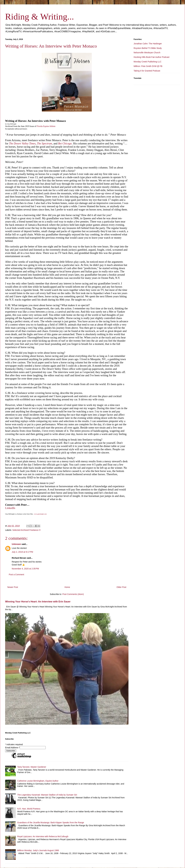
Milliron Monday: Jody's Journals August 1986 (38, 850)
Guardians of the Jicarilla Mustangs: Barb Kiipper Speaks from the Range (51, 823)
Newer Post (13, 587)
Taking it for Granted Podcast (147, 71)
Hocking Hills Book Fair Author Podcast (152, 57)
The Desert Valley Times (22, 143)
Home (67, 587)
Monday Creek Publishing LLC (147, 62)
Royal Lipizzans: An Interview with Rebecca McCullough (43, 836)
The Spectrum (45, 143)
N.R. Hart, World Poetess (29, 809)
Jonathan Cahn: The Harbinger (148, 44)
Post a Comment (16, 575)
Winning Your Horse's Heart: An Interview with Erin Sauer (38, 602)
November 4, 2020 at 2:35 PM (25, 569)
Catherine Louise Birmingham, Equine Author (38, 781)
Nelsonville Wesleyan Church (147, 53)
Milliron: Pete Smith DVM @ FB (148, 66)
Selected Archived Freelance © (26, 530)
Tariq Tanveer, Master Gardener (32, 767)
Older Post (121, 587)
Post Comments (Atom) (73, 594)
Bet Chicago (65, 143)
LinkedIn (10, 508)
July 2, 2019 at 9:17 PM (22, 552)
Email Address (12, 748)
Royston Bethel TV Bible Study (148, 48)
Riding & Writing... (39, 17)
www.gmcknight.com (40, 514)
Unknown (16, 544)
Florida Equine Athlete (46, 126)
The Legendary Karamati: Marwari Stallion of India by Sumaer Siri (47, 795)
